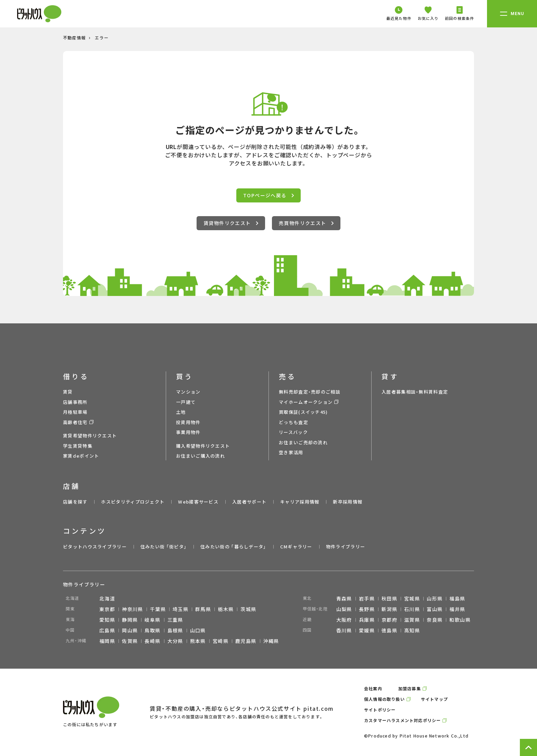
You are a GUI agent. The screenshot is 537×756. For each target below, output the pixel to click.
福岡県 (107, 641)
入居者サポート (249, 502)
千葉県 (158, 609)
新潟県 (389, 609)
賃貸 (68, 392)
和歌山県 (460, 620)
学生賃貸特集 (78, 446)
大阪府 (344, 620)
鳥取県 (152, 630)
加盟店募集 (410, 688)
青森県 (344, 598)
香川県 (344, 630)
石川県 (412, 609)
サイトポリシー (380, 710)
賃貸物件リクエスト (231, 223)
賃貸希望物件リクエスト (90, 436)
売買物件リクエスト (306, 223)
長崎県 (152, 641)
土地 (181, 412)
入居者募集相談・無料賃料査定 (415, 392)
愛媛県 (367, 630)
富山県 (435, 609)
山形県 (435, 598)
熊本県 (198, 641)
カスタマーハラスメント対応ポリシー (402, 720)
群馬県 (203, 609)
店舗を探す (75, 502)
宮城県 (412, 598)
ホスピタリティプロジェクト (133, 502)
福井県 (457, 609)
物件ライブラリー (346, 547)
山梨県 (344, 609)
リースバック (293, 432)
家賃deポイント (81, 456)
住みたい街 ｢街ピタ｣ (164, 547)
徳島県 (389, 630)
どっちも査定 (294, 422)
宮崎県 (221, 641)
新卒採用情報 (348, 502)
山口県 (198, 630)
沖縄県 (271, 641)
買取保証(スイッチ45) (303, 412)
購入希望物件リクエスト (203, 446)
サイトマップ (434, 699)
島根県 (175, 630)
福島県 (457, 598)
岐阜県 (152, 620)
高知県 (412, 630)
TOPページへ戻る (268, 195)
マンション (188, 392)
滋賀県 (412, 620)
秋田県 (389, 598)
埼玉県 (180, 609)
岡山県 (130, 630)
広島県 (107, 630)
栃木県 (226, 609)
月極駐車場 (75, 412)
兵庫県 (367, 620)
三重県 (175, 620)
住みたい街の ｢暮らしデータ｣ (233, 547)
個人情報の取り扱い (384, 699)
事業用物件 (188, 432)
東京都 (107, 609)
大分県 (175, 641)
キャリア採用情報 (300, 502)
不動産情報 (74, 38)
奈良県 (435, 620)
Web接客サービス (198, 502)
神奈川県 (133, 609)
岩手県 (367, 598)
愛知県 (107, 620)
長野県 (367, 609)
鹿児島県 (246, 641)
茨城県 (248, 609)
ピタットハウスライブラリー (95, 547)
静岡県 (130, 620)
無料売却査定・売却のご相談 (310, 392)
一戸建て (186, 402)
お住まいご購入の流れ (201, 456)
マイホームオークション (306, 402)
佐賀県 (130, 641)
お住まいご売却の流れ (303, 442)
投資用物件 (188, 422)
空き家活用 (291, 452)
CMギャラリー (296, 547)
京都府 (389, 620)
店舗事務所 (75, 402)
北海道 (107, 598)
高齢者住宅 (75, 422)
